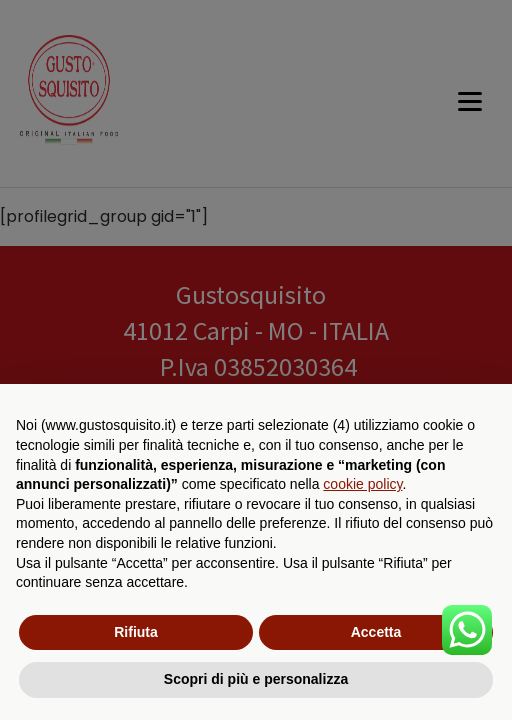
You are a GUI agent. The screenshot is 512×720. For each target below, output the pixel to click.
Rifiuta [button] (136, 632)
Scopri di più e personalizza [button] (256, 679)
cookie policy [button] (362, 484)
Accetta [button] (376, 632)
